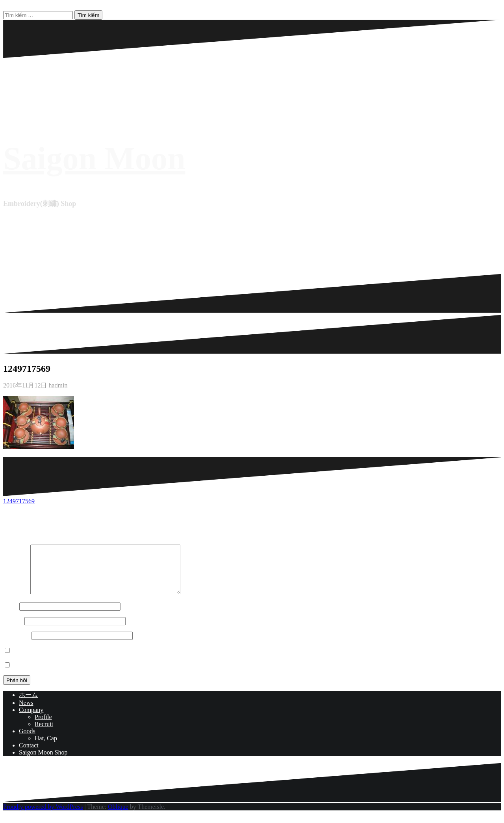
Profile (43, 726)
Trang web (17, 645)
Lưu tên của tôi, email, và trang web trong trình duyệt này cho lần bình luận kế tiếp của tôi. (131, 660)
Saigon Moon (94, 158)
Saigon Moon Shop (43, 762)
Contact (29, 755)
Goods (27, 741)
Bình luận (16, 601)
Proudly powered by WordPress (43, 816)
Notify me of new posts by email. (55, 675)
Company (31, 719)
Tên (10, 616)
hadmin (58, 385)
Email (13, 630)
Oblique (118, 816)
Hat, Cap (46, 748)
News (26, 712)
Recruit (44, 733)
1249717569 (19, 501)
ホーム (28, 704)
